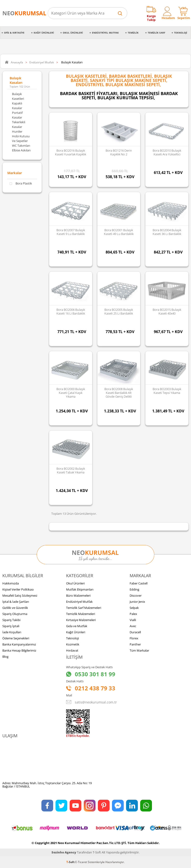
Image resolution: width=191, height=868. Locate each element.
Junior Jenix (137, 602)
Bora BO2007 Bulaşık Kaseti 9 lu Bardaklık (71, 232)
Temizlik (133, 33)
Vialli (133, 620)
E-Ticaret (81, 862)
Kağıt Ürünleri (44, 33)
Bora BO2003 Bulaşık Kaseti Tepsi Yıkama (167, 391)
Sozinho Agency (64, 852)
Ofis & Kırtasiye (14, 33)
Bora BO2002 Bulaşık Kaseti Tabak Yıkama (71, 470)
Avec (133, 626)
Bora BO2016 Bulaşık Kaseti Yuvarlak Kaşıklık (71, 152)
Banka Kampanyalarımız (19, 644)
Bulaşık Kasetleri (18, 96)
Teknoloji (181, 33)
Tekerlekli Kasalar (19, 124)
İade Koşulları (12, 632)
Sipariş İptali (11, 626)
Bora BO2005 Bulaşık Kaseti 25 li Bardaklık (119, 311)
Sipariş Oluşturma (15, 614)
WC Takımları (21, 146)
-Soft (71, 862)
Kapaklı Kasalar (17, 106)
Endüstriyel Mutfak (105, 33)
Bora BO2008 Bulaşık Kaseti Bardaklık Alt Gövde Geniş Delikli (119, 393)
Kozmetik (73, 644)
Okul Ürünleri (73, 33)
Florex (134, 638)
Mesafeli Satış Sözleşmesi (20, 595)
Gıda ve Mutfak (77, 626)
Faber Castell (139, 583)
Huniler (17, 131)
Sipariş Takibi (11, 620)
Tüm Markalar (139, 650)
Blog (5, 657)
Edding (134, 589)
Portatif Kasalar (17, 115)
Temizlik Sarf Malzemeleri (84, 608)
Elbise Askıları (21, 150)
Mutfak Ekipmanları (80, 589)
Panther (135, 644)
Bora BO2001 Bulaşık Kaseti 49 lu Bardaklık (119, 232)
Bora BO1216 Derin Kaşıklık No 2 (119, 152)
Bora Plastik (21, 183)
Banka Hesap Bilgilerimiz (19, 650)
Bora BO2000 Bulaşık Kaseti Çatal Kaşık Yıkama (71, 393)
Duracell (135, 632)
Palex (133, 614)
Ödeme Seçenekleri (16, 638)
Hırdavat (72, 650)
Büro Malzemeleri (78, 595)
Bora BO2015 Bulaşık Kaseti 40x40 (167, 311)
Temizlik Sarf (156, 33)
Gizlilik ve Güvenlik (15, 608)
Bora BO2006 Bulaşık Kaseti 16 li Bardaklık (71, 311)
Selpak (134, 608)
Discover (136, 595)
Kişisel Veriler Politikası (18, 589)
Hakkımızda (11, 583)
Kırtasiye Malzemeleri (81, 620)
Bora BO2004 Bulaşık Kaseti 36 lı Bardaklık (167, 232)
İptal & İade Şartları (16, 602)
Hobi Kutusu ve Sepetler (21, 138)
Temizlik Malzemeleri (81, 614)
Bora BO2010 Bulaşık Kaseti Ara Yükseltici (167, 152)
